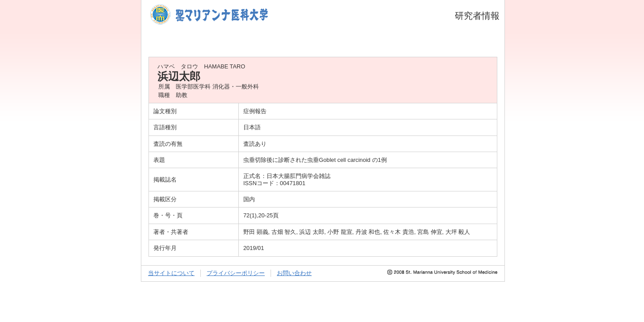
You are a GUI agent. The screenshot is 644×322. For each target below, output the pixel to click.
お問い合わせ (294, 273)
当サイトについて (171, 273)
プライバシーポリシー (236, 273)
